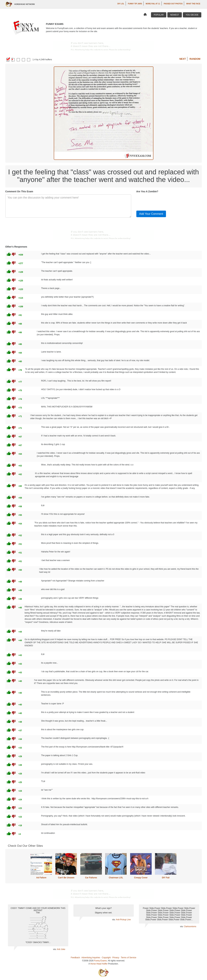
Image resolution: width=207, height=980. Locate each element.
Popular (159, 15)
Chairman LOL (116, 878)
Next (183, 59)
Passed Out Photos (173, 4)
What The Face (193, 4)
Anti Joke (61, 949)
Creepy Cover (141, 878)
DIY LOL (121, 4)
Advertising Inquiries (91, 958)
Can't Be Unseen (66, 878)
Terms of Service (128, 958)
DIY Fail (166, 878)
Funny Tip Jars (135, 4)
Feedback (75, 958)
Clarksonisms (190, 926)
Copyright (106, 958)
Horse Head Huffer (99, 964)
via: (55, 949)
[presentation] (163, 201)
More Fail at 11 (153, 4)
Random (195, 59)
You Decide (192, 15)
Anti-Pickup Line (123, 920)
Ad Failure (41, 878)
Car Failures (91, 878)
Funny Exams (100, 961)
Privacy (116, 958)
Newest (175, 15)
